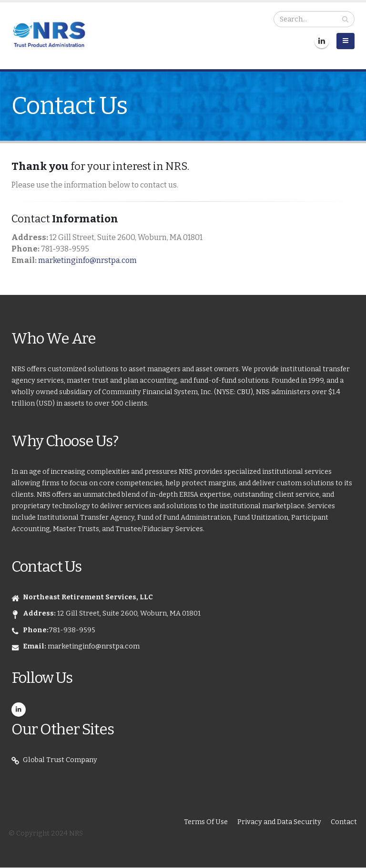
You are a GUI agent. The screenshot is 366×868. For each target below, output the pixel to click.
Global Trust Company (60, 760)
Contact (344, 822)
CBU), (246, 392)
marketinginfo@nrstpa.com (87, 260)
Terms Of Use (206, 822)
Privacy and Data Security (279, 822)
